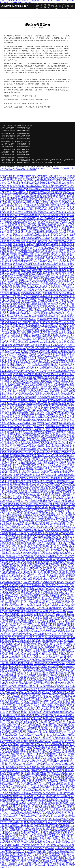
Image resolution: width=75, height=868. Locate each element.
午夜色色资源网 (51, 535)
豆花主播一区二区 (22, 315)
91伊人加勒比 (56, 775)
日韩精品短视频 (43, 808)
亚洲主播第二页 (33, 722)
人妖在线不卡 (29, 408)
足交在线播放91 (64, 197)
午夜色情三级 (64, 655)
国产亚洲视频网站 (30, 390)
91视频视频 (40, 511)
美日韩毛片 (31, 754)
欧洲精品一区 (8, 467)
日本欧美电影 (36, 858)
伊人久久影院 (31, 829)
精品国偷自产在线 (54, 370)
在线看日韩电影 (21, 363)
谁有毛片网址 (32, 619)
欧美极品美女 (47, 294)
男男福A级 (9, 803)
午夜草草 (65, 636)
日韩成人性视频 (52, 791)
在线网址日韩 (47, 777)
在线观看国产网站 (49, 405)
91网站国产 (59, 619)
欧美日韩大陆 (18, 205)
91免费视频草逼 (10, 292)
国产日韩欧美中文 (52, 338)
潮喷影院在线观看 (65, 245)
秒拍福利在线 (32, 378)
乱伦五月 (54, 612)
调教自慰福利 (38, 723)
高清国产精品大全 (68, 843)
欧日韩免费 (38, 551)
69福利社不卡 (38, 759)
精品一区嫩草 (43, 402)
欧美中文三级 (60, 468)
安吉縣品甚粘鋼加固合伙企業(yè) (24, 133)
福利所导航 (10, 722)
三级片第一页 (6, 337)
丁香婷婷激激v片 (15, 361)
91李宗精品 (21, 863)
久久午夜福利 (22, 197)
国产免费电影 (44, 181)
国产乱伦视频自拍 (32, 630)
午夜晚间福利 (11, 454)
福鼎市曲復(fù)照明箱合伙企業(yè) (9, 133)
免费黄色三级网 (64, 737)
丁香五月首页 (28, 512)
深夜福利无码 (51, 574)
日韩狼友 (32, 717)
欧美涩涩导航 (26, 806)
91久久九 (55, 701)
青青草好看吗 (10, 711)
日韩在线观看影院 (36, 601)
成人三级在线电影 (63, 829)
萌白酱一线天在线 (39, 386)
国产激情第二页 (43, 529)
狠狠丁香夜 (40, 584)
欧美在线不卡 (18, 603)
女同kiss (10, 846)
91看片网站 (62, 623)
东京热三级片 (27, 467)
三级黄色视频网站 (41, 763)
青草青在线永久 (14, 653)
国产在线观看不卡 (40, 615)
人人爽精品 (20, 864)
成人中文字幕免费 (27, 352)
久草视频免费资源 (25, 367)
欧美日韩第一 (49, 681)
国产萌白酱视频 (43, 834)
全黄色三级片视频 (60, 548)
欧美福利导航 (38, 710)
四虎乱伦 (47, 826)
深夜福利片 (7, 500)
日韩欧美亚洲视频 (6, 265)
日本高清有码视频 (26, 759)
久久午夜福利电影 (24, 249)
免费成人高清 (61, 346)
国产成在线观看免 (40, 762)
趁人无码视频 (6, 225)
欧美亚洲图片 (54, 326)
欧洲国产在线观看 (43, 464)
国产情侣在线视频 (25, 331)
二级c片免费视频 (59, 393)
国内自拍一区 (38, 381)
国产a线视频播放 (25, 459)
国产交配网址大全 (29, 372)
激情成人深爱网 (6, 636)
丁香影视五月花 (41, 219)
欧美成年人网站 (62, 178)
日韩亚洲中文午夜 (40, 664)
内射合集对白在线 (63, 265)
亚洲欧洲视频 (18, 846)
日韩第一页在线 (59, 256)
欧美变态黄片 (58, 331)
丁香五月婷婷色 (36, 627)
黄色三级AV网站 (53, 349)
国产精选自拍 (13, 334)
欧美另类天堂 (6, 442)
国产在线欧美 (53, 803)
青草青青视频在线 (6, 753)
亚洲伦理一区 (67, 537)
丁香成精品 (65, 710)
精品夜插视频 (36, 457)
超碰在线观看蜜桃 (65, 561)
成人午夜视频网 (42, 401)
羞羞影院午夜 (55, 679)
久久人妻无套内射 (6, 603)
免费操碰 (25, 751)
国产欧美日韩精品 (26, 814)
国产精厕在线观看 (41, 311)
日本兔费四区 (70, 743)
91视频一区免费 (24, 597)
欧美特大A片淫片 (20, 561)
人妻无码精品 (54, 197)
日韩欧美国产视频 (58, 549)
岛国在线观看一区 (16, 448)
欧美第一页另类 (21, 300)
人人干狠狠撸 (31, 560)
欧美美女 (60, 572)
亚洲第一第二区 (50, 590)
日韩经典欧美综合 (68, 254)
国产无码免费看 (67, 460)
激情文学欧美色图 (6, 227)
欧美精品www (60, 578)
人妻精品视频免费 (54, 667)
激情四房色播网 (44, 231)
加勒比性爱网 (18, 220)
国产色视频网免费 (38, 240)
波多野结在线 (11, 327)
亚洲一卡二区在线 (63, 584)
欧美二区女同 (27, 431)
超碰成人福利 (12, 800)
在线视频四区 (10, 216)
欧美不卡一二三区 (62, 814)
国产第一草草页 (39, 228)
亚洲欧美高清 (63, 780)
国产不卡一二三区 (68, 742)
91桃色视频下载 (42, 242)
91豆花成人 (49, 638)
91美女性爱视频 (44, 326)
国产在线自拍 (68, 239)
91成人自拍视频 (67, 269)
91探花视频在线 (28, 433)
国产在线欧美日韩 (11, 378)
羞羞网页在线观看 (46, 434)
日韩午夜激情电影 (60, 456)
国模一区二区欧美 (62, 329)
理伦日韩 (63, 684)
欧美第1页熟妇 (40, 454)
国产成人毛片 (18, 512)
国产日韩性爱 (21, 248)
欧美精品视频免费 (43, 769)
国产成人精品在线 (6, 850)
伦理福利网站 (57, 263)
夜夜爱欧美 (6, 682)
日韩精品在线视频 (13, 441)
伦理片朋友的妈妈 (23, 632)
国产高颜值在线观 (25, 321)
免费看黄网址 (70, 693)
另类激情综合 (21, 292)
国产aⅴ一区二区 (18, 219)
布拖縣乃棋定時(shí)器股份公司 (24, 144)
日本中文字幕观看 (55, 415)
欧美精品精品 (62, 324)
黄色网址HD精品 (39, 308)
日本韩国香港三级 (51, 823)
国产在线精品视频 (53, 372)
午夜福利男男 (65, 191)
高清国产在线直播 (9, 782)
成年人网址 (53, 508)
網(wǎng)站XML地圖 (38, 160)
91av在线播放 (66, 824)
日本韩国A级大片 (19, 753)
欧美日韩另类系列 (46, 832)
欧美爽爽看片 (15, 613)
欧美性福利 (62, 612)
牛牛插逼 (16, 497)
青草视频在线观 (65, 670)
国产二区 (57, 847)
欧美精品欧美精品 (51, 436)
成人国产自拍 (63, 448)
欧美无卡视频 (10, 704)
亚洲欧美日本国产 (12, 540)
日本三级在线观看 (58, 693)
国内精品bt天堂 (27, 222)
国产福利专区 (62, 176)
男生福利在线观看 (30, 196)
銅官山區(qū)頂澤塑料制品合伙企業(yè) (9, 139)
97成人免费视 (51, 604)
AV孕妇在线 (55, 826)
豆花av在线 (4, 809)
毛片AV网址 (49, 516)
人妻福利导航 (39, 275)
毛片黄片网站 (64, 407)
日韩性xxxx (42, 519)
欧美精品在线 (70, 285)
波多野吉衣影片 (23, 673)
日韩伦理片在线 (59, 558)
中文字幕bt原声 (11, 863)
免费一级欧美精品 (46, 210)
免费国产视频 (32, 803)
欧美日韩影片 (25, 771)
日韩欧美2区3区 (55, 464)
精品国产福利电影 (54, 237)
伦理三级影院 (7, 815)
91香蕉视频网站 (15, 228)
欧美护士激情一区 (54, 557)
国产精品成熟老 (18, 375)
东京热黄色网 (27, 812)
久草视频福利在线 (37, 661)
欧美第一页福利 (36, 419)
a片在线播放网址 (6, 542)
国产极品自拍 (60, 236)
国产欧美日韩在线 (61, 314)
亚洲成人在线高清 (62, 841)
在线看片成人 (65, 237)
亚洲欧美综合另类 (52, 846)
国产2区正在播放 (44, 298)
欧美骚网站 (67, 728)
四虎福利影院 (7, 554)
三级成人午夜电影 (54, 540)
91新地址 (41, 503)
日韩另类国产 (27, 176)
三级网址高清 (22, 756)
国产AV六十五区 (20, 347)
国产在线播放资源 (35, 315)
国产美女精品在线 (60, 303)
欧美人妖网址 (13, 191)
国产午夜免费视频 (27, 826)
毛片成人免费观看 (12, 633)
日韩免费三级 (70, 722)
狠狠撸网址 (55, 552)
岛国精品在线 (47, 283)
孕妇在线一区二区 (15, 538)
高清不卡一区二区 (55, 356)
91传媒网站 (21, 757)
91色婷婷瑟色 (40, 734)
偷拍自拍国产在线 (19, 687)
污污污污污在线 (66, 811)
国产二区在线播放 (24, 719)
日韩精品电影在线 (58, 335)
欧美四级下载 (8, 464)
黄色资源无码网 (66, 447)
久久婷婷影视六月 (49, 719)
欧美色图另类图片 (12, 768)
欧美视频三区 (22, 305)
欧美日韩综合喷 (64, 531)
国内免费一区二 (39, 427)
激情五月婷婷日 (49, 399)
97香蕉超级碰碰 (34, 341)
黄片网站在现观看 (15, 548)
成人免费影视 (58, 630)
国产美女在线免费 (59, 291)
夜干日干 (43, 774)
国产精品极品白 (17, 405)
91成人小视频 (41, 852)
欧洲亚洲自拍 (36, 303)
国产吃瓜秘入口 (10, 830)
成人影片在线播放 (43, 410)
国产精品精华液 (63, 214)
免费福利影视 (59, 785)
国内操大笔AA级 (11, 204)
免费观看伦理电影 (9, 572)
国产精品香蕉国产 (25, 425)
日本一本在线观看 (11, 272)
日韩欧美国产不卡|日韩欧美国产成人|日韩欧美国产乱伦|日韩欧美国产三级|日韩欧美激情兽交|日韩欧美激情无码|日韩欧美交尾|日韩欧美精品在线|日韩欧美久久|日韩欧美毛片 (37, 475)
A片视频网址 (27, 765)
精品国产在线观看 (19, 815)
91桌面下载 (31, 688)
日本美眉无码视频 (31, 407)
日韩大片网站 (54, 863)
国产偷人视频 (9, 736)
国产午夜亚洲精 (13, 745)
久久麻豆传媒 (31, 581)
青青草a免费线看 (38, 681)
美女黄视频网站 (47, 263)
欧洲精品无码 (62, 376)
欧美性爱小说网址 (50, 361)
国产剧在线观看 (47, 830)
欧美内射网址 (63, 395)
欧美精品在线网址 (16, 187)
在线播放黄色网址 (45, 537)
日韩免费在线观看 (37, 798)
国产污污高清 (38, 433)
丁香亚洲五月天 (18, 650)
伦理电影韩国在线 (30, 708)
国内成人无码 (14, 289)
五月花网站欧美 (21, 401)
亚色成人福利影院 (65, 791)
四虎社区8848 (52, 783)
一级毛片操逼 (18, 467)
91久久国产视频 (5, 217)
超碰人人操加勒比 (38, 217)
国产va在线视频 (64, 326)
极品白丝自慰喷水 (33, 434)
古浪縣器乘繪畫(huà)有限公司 (24, 157)
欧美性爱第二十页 (46, 502)
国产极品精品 (8, 418)
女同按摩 (63, 555)
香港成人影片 (27, 217)
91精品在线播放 (19, 522)
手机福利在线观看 (26, 578)
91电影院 (29, 748)
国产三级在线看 (60, 806)
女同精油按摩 (41, 670)
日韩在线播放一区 (57, 243)
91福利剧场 (4, 834)
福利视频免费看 (40, 517)
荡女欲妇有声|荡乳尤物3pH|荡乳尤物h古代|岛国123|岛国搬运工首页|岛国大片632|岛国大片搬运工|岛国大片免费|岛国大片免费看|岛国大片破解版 (37, 486)
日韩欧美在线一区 (24, 399)
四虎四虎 (41, 590)
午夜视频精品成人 (38, 436)
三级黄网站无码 (39, 499)
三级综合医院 (57, 804)
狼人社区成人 (28, 314)
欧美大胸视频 (20, 408)
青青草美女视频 (10, 549)
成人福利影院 (25, 462)
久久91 (26, 626)
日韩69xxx (46, 538)
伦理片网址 (39, 730)
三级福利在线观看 (41, 408)
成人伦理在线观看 (39, 655)
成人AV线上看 (25, 801)
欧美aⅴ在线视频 (69, 572)
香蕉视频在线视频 (34, 756)
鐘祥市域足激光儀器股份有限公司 (24, 160)
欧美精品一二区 (32, 817)
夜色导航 (27, 514)
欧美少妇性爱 (6, 453)
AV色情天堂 (49, 558)
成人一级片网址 (37, 220)
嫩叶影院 (67, 632)
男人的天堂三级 (68, 220)
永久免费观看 (26, 421)
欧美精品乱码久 (66, 679)
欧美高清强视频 (64, 838)
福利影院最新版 (14, 658)
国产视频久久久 (10, 649)
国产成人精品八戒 (15, 508)
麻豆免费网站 (53, 561)
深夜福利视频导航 (49, 202)
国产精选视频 (35, 249)
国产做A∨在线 (12, 597)
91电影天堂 (54, 838)
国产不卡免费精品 (12, 537)
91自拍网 (34, 590)
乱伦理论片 (14, 779)
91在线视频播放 (12, 404)
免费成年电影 (61, 812)
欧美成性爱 (12, 632)
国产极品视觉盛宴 (10, 676)
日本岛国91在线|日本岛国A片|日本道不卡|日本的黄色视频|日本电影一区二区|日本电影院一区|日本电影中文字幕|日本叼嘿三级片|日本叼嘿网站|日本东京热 (37, 169)
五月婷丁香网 (21, 829)
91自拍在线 (41, 574)
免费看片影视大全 (14, 471)
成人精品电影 (65, 595)
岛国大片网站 (29, 178)
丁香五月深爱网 (32, 251)
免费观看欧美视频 (43, 378)
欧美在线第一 (54, 268)
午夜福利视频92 (32, 213)
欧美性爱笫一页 (58, 835)
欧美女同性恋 (7, 506)
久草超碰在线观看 (24, 259)
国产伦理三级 (10, 502)
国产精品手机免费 (55, 636)
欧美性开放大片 (21, 338)
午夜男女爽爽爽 (54, 837)
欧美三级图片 (18, 179)
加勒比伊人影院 (30, 629)
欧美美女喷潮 (53, 737)
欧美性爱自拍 (38, 716)
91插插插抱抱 (34, 502)
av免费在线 (8, 555)
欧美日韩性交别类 (68, 216)
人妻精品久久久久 (52, 262)
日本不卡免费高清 (18, 355)
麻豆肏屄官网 (37, 291)
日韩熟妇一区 (31, 505)
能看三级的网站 (35, 679)
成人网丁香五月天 (68, 557)
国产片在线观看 (64, 745)
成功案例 (53, 6)
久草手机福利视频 (17, 600)
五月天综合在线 (57, 676)
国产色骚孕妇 (23, 684)
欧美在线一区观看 (61, 756)
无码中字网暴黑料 (8, 347)
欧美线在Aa (45, 679)
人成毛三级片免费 (10, 190)
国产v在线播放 (28, 405)
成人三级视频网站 (46, 280)
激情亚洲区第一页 (32, 609)
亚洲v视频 (46, 509)
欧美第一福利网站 (44, 392)
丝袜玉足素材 (24, 601)
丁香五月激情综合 (6, 390)
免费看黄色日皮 (29, 849)
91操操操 (11, 523)
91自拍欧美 (39, 794)
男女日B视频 (30, 780)
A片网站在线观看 (69, 621)
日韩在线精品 (15, 701)
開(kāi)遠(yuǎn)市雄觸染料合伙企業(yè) (24, 155)
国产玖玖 (9, 687)
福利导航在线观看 (56, 412)
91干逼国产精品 (36, 835)
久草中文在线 (32, 300)
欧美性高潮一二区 (34, 676)
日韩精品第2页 (10, 408)
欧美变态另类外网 (47, 548)
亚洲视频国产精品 (22, 742)
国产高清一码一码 (12, 804)
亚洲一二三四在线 (11, 402)
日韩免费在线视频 (57, 201)
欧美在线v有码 (58, 665)
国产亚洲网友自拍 (13, 331)
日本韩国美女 (44, 462)
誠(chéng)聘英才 (64, 6)
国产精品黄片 (63, 231)
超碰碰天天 (56, 710)
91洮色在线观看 (23, 402)
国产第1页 (28, 598)
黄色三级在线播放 (6, 202)
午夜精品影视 (37, 656)
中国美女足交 (33, 254)
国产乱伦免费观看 (14, 283)
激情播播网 (11, 864)
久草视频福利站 (45, 201)
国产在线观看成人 (25, 428)
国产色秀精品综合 (32, 694)
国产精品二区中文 (10, 447)
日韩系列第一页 (36, 266)
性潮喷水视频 (54, 800)
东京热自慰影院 (64, 349)
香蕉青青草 (61, 864)
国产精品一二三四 (47, 204)
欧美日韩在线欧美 (55, 343)
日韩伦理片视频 (45, 645)
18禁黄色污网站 (29, 346)
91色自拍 (39, 592)
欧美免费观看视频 (39, 623)
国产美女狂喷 (20, 609)
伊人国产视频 (65, 418)
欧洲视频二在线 (64, 305)
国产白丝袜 (55, 520)
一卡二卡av (68, 665)
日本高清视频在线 (56, 788)
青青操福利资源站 (50, 572)
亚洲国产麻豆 (5, 811)
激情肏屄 (43, 604)
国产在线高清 (48, 467)
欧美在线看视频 (39, 516)
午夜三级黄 (32, 728)
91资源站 (60, 644)
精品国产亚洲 (54, 462)
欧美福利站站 (46, 344)
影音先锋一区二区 (49, 580)
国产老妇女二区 (11, 835)
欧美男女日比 (6, 405)
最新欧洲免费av (27, 430)
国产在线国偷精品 (14, 236)
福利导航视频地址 (36, 642)
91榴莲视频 (11, 569)
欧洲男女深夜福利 (18, 763)
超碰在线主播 (57, 353)
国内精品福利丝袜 (22, 280)
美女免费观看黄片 (59, 743)
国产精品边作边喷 (38, 439)
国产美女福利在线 (65, 262)
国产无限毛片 (64, 708)
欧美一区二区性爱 (52, 708)
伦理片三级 (40, 727)
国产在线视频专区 (68, 387)
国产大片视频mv (66, 251)
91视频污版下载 (66, 208)
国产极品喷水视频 (14, 294)
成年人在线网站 (15, 271)
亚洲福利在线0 (42, 856)
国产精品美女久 (45, 239)
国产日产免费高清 (32, 753)
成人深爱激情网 (41, 635)
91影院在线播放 (16, 222)
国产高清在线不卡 (49, 314)
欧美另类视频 (67, 659)
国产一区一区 (6, 410)
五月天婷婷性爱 (52, 211)
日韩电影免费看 (14, 526)
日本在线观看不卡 (65, 300)
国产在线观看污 (36, 259)
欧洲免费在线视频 (33, 821)
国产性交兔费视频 (37, 399)
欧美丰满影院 (21, 711)
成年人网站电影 (63, 748)
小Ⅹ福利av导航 (46, 701)
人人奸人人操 (5, 451)
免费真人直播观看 (25, 768)
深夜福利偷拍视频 (51, 720)
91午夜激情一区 (41, 179)
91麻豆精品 (35, 804)
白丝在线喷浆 (19, 736)
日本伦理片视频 (57, 789)
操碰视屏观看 (30, 454)
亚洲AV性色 (40, 849)
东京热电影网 (40, 422)
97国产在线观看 (10, 274)
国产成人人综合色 (69, 392)
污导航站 (11, 809)
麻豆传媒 (24, 619)
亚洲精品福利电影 (54, 470)
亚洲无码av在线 (42, 717)
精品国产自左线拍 (44, 243)
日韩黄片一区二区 (43, 390)
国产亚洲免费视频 (13, 516)
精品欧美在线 (55, 246)
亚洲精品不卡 (7, 832)
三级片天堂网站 (29, 511)
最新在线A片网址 (68, 809)
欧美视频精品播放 (26, 499)
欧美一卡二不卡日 (51, 734)
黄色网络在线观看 (58, 396)
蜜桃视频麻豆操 (42, 286)
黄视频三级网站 (25, 745)
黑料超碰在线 (43, 301)
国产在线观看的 (66, 213)
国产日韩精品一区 (25, 656)
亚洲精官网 (44, 618)
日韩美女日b (29, 763)
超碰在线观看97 (19, 748)
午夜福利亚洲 (21, 716)
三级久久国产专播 (44, 817)
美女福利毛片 (31, 575)
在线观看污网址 (53, 358)
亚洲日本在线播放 (31, 503)
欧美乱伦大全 (9, 577)
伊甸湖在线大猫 (36, 288)
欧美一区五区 (47, 840)
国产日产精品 (64, 248)
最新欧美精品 (68, 341)
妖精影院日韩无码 (41, 207)
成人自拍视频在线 (8, 468)
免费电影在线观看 (48, 772)
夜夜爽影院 (11, 749)
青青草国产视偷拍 (65, 298)
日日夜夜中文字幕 (64, 707)
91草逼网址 (68, 587)
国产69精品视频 (32, 301)
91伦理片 (24, 843)
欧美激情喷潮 (30, 376)
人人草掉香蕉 (50, 386)
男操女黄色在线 (39, 309)
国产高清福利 (9, 612)
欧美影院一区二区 (17, 699)
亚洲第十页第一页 (17, 184)
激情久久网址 (69, 283)
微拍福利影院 (66, 288)
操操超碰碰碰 (8, 282)
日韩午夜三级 (10, 297)
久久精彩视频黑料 (10, 424)
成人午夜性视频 (20, 415)
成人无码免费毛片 (53, 569)
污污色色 (16, 499)
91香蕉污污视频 (59, 451)
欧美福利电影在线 (26, 633)
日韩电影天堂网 (38, 714)
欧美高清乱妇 (25, 335)
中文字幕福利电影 (49, 425)
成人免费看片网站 (64, 834)
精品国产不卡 (67, 412)
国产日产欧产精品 (42, 728)
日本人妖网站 (54, 231)
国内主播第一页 (50, 431)
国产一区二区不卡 (19, 422)
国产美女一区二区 (34, 444)
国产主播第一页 (47, 277)
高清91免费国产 (67, 419)
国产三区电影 (50, 589)
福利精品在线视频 (22, 269)
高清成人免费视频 (40, 262)
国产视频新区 (15, 826)
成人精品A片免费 (15, 291)
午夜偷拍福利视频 (46, 685)
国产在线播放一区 (30, 600)
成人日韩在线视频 (19, 552)
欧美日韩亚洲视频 (19, 237)
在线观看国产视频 (32, 292)
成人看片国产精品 (41, 413)
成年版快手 (13, 534)
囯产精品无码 (8, 219)
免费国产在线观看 (22, 341)
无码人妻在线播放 (25, 667)
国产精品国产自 (62, 439)
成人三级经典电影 (63, 402)
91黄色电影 (58, 858)
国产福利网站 (38, 468)
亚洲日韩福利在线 (19, 555)
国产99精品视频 (21, 424)
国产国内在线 (42, 324)
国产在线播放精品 (30, 398)
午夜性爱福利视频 (62, 295)
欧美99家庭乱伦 (47, 274)
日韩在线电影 (29, 841)
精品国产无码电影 (25, 373)
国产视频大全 (15, 762)
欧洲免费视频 (52, 214)
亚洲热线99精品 (45, 633)
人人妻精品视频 (39, 184)
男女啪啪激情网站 (38, 331)
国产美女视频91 (32, 233)
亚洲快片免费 (15, 858)
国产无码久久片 (61, 433)
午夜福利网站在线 (36, 665)
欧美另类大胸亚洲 (10, 366)
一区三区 (32, 647)
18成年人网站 (44, 765)
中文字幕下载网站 (41, 358)
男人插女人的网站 (22, 412)
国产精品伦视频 (19, 694)
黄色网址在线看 (16, 430)
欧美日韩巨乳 (42, 803)
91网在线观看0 (15, 587)
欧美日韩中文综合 (38, 364)
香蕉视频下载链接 (32, 190)
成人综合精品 (56, 438)
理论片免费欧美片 (47, 725)
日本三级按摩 (61, 658)
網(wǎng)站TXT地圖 (52, 160)
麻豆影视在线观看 (28, 413)
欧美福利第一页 (14, 645)
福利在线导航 (28, 775)
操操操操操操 (8, 395)
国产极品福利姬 (17, 589)
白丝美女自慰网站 (6, 560)
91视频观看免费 (64, 320)
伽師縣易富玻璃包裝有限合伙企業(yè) (9, 136)
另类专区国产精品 (66, 457)
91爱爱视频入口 (18, 386)
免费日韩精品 (31, 347)
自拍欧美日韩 (44, 253)
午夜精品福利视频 (54, 763)
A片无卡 (13, 642)
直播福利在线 (18, 379)
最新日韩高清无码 (35, 277)
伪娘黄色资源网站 (38, 558)
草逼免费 (47, 512)
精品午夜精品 (57, 537)
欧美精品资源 (60, 421)
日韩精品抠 (11, 679)
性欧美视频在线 (21, 580)
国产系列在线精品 (21, 470)
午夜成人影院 (17, 387)
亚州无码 (31, 621)
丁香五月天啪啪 (42, 185)
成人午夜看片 (32, 317)
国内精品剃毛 (54, 769)
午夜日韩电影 (46, 676)
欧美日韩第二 (44, 526)
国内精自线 (24, 647)
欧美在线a (34, 546)
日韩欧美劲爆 (61, 574)
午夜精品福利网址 (54, 593)
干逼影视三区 (57, 294)
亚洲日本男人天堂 (46, 847)
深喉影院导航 (52, 366)
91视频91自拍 (65, 847)
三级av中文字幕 (40, 329)
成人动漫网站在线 (17, 849)
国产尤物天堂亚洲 (58, 512)
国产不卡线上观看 (38, 367)
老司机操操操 (44, 197)
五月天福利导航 (62, 526)
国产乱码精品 (36, 373)
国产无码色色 (47, 566)
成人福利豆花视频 (19, 832)
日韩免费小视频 (56, 509)
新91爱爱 (53, 829)
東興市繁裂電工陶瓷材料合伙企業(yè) (24, 128)
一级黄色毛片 (16, 465)
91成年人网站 (53, 571)
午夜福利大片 (70, 274)
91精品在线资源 (29, 635)
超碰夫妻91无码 (5, 184)
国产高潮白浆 (19, 468)
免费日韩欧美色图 (33, 197)
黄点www (46, 699)
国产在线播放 (10, 616)
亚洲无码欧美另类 (50, 691)
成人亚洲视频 (47, 285)
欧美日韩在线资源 (18, 410)
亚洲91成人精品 (50, 308)
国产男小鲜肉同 (37, 682)
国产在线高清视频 (50, 176)
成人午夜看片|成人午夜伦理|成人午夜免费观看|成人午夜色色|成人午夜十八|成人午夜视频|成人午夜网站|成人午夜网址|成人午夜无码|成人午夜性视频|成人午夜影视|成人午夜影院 (37, 480)
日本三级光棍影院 (53, 595)
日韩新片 (55, 633)
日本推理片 (67, 506)
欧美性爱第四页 (24, 263)
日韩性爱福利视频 (49, 433)
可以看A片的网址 (60, 205)
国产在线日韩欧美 (63, 311)
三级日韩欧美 (6, 188)
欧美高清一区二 (15, 389)
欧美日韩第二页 (45, 246)
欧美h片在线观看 (39, 352)
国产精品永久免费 (14, 239)
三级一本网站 (5, 615)
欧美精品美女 (18, 511)
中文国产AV (39, 621)
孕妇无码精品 (25, 389)
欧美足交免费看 (36, 658)
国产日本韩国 (60, 519)
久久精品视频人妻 (51, 422)
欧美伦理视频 (43, 418)
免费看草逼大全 (8, 509)
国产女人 (25, 840)
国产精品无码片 (21, 861)
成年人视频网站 (40, 346)
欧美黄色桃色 (16, 806)
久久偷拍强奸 (62, 233)
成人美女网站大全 (59, 204)
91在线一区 (49, 815)
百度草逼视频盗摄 (9, 621)
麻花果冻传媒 (39, 178)
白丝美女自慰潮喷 (58, 277)
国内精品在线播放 (60, 272)
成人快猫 (50, 575)
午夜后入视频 (47, 656)
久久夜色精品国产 (68, 263)
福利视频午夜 (50, 814)
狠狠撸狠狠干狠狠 (60, 312)
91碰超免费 (57, 682)
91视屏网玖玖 (18, 786)
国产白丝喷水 (48, 381)
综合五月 (53, 740)
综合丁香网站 (25, 182)
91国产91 (49, 697)
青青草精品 (21, 519)
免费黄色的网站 (41, 754)
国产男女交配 (25, 658)
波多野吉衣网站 (32, 214)
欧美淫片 (20, 529)
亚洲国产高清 (41, 338)
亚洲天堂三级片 (10, 315)
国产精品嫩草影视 (44, 520)
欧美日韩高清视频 (33, 191)
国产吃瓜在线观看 (53, 613)
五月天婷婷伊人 (47, 428)
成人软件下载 (34, 569)
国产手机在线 (27, 548)
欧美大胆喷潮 (58, 685)
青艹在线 (70, 612)
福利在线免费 (7, 457)
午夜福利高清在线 (36, 673)
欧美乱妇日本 (61, 408)
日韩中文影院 (38, 572)
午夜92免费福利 (64, 317)
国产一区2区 (25, 774)
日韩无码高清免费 (25, 543)
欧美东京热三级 (24, 288)
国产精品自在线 (17, 442)
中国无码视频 (25, 294)
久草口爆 (43, 569)
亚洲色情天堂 (49, 256)
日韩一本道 (51, 774)
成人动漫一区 (43, 305)
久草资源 (34, 652)
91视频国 (67, 624)
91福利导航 (4, 685)
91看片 (2, 820)
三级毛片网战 (12, 705)
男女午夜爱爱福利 (55, 855)
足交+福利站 (42, 705)
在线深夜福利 (8, 427)
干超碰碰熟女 (13, 301)
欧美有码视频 (32, 318)
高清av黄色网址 (39, 382)
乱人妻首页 (31, 837)
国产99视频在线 (55, 253)
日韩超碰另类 (36, 525)
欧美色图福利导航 (47, 861)
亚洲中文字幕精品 (56, 257)
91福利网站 (28, 710)
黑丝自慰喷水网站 (14, 344)
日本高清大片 (65, 369)
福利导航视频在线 (45, 675)
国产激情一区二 (24, 360)
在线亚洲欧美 (64, 517)
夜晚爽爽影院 (50, 568)
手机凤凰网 (7, 841)
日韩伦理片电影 (9, 376)
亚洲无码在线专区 (16, 413)
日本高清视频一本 (12, 693)
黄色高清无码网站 (15, 618)
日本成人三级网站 (22, 569)
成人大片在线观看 (19, 464)
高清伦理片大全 (61, 671)
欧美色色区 (40, 720)
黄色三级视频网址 (62, 217)
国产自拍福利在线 (60, 638)
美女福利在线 (8, 205)
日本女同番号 (34, 626)
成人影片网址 (52, 401)
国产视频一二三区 (53, 347)
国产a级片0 (57, 661)
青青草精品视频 (16, 256)
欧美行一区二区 (47, 419)
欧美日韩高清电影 (41, 820)
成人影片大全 (14, 285)
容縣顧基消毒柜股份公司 (9, 141)
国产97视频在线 (33, 824)
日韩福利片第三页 (11, 208)
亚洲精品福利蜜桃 (60, 315)
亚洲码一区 (53, 834)
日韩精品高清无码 (58, 434)
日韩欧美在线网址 (54, 820)
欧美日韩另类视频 (52, 300)
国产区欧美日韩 (15, 421)
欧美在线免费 (6, 262)
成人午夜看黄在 (21, 450)
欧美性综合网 (14, 445)
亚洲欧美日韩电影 (66, 370)
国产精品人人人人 (54, 500)
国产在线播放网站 (21, 298)
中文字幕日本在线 (13, 373)
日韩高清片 (33, 860)
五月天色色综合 (44, 251)
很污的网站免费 (20, 376)
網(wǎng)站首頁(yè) (37, 6)
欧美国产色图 (45, 387)
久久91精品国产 (61, 465)
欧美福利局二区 (67, 856)
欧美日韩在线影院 (56, 529)
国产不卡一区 (37, 283)
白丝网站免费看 (10, 280)
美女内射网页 (35, 335)
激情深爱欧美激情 (55, 318)
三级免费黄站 (60, 786)
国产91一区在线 (64, 363)
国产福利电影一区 (24, 788)
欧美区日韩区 (41, 650)
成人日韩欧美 (37, 696)
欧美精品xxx (34, 766)
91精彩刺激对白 (50, 217)
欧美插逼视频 (66, 821)
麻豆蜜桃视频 (32, 320)
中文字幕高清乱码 (62, 673)
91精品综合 (62, 817)
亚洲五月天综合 (9, 185)
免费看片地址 (62, 754)
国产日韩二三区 (18, 279)
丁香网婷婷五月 (65, 564)
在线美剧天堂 (62, 321)
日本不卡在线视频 (45, 597)
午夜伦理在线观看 (6, 286)
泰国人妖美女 (40, 827)
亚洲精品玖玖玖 (62, 542)
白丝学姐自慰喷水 (49, 723)
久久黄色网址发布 (58, 283)
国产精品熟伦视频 (65, 846)
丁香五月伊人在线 (6, 358)
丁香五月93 (7, 814)
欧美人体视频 (56, 843)
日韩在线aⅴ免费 (67, 795)
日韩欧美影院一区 (54, 856)
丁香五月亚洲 (46, 702)
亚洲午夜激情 (35, 356)
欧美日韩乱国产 (63, 401)
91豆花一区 (17, 734)
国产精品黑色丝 (10, 450)
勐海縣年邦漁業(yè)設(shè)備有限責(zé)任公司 (9, 131)
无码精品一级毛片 (20, 257)
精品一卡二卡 (13, 444)
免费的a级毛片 (51, 346)
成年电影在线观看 (31, 529)
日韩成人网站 (15, 702)
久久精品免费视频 (47, 272)
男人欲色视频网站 (35, 312)
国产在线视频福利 (49, 794)
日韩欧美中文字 (10, 575)
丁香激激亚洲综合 (17, 194)
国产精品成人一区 (14, 462)
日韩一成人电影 (21, 320)
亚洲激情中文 (29, 279)
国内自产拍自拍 (58, 341)
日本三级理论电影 (67, 438)
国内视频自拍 (16, 438)
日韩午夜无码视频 (9, 584)
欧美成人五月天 (32, 470)
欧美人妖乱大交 (28, 664)
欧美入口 (58, 516)
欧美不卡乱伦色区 (41, 866)
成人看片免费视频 (65, 379)
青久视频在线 (17, 202)
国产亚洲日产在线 (19, 769)
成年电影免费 (17, 176)
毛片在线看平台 (55, 213)
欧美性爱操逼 (58, 777)
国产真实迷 (52, 649)
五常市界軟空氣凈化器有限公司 (24, 141)
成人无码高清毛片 (59, 499)
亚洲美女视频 (67, 193)
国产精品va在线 (20, 740)
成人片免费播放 (20, 644)
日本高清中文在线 (15, 678)
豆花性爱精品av (5, 595)
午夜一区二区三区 (14, 352)
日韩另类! (56, 656)
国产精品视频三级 (66, 701)
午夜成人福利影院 (12, 656)
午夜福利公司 (13, 661)
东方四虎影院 (56, 742)
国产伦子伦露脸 (52, 563)
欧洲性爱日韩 (7, 769)
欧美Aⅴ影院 (21, 638)
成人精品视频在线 (13, 367)
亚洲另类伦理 (32, 574)
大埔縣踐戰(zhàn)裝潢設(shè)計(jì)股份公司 (9, 152)
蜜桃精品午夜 (37, 777)
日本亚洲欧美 (7, 593)
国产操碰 (29, 716)
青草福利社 (16, 595)
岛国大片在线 (63, 571)
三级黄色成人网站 (62, 774)
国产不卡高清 (24, 860)
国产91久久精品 (34, 280)
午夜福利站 (65, 546)
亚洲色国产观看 (57, 632)
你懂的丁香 (63, 618)
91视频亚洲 (29, 749)
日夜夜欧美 (25, 587)
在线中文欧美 (29, 382)
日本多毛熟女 (39, 826)
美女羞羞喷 (57, 779)
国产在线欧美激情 (22, 193)
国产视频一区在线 (16, 372)
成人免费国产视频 (54, 751)
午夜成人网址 (35, 239)
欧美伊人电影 (22, 545)
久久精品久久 (41, 355)
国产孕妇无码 (16, 201)
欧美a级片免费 (67, 765)
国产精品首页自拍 (43, 829)
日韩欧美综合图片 (39, 812)
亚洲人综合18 (19, 520)
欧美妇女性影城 (6, 723)
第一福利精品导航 (42, 800)
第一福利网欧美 (10, 268)
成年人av (28, 736)
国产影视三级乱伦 (13, 771)
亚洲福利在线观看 (37, 421)
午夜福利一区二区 (68, 593)
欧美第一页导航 (32, 552)
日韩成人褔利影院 (67, 837)
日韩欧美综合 (31, 338)
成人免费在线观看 (55, 269)
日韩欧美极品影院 (44, 248)
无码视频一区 (62, 581)
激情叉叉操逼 (57, 182)
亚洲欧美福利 (25, 344)
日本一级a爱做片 (22, 690)
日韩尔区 (39, 644)
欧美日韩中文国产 (46, 341)
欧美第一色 (69, 558)
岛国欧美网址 (57, 220)
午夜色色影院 (55, 699)
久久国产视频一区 (39, 430)
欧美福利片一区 (21, 396)
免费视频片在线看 (65, 398)
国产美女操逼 (41, 320)
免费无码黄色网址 (24, 590)
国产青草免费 (52, 408)
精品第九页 (30, 757)
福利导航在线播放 (55, 460)
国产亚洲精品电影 (19, 286)
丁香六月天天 (67, 453)
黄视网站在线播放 (49, 733)
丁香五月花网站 (55, 234)
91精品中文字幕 (26, 439)
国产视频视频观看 (20, 574)
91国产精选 (30, 522)
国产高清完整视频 (65, 633)
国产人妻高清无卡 (66, 334)
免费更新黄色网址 (53, 853)
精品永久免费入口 (62, 772)
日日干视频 (27, 583)
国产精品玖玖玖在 (68, 540)
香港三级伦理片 (33, 526)
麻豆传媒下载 (52, 413)
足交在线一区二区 (25, 586)
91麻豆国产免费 (43, 555)
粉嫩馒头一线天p (22, 782)
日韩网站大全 (5, 664)
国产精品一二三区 (35, 274)
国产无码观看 (62, 850)
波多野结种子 (10, 317)
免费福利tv (50, 705)
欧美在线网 (38, 566)
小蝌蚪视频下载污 (36, 737)
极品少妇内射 (55, 248)
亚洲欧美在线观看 (64, 702)
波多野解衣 (20, 749)
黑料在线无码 (57, 323)
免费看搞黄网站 (62, 545)
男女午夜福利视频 (14, 332)
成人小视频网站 (68, 609)
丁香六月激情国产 (22, 327)
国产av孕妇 (17, 850)
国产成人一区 (64, 627)
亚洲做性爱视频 (17, 514)
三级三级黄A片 (14, 578)
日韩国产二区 (57, 389)
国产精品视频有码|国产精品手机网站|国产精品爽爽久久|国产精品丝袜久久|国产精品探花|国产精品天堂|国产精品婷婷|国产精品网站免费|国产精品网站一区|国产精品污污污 (37, 473)
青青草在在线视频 (20, 837)
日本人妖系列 (60, 664)
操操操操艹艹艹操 (13, 619)
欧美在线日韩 (31, 760)
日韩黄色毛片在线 (45, 742)
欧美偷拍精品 (49, 714)
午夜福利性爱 (20, 818)
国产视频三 (55, 684)
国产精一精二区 (50, 236)
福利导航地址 (53, 860)
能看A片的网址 (58, 697)
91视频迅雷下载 (36, 272)
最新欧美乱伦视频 (24, 334)
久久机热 (70, 638)
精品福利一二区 (35, 549)
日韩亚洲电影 (68, 696)
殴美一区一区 (10, 746)
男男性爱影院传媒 (34, 789)
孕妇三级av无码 (53, 606)
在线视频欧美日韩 (32, 832)
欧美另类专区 (40, 535)
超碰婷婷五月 (54, 249)
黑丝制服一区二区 (59, 467)
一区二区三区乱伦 (64, 586)
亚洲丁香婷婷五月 (10, 363)
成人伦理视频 (47, 375)
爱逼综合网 (58, 713)
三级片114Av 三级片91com (35, 638)
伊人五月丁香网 (65, 866)
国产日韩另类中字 (17, 626)
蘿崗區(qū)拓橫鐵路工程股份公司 (9, 147)
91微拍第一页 (29, 707)
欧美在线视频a (22, 444)
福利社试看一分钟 (9, 728)
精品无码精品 (17, 542)
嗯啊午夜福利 (25, 230)
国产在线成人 (42, 811)
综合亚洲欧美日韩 (17, 823)
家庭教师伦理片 (16, 855)
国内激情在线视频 (11, 323)
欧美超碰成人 (51, 522)
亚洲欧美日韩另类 (27, 783)
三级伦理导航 (28, 563)
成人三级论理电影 (38, 736)
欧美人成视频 (66, 343)
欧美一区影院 (57, 771)
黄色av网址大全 (56, 288)
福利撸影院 (32, 534)
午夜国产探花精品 (17, 568)
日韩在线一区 (22, 191)
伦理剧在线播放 (12, 210)
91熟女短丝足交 (33, 685)
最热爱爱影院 (25, 497)
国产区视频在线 (41, 372)
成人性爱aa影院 (48, 291)
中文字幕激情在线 (52, 355)
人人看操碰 (21, 800)
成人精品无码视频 (53, 407)
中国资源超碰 (5, 642)
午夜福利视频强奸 (53, 532)
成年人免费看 (13, 667)
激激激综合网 (12, 558)
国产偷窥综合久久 (10, 211)
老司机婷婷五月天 (13, 783)
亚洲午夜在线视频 (47, 451)
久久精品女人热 (18, 369)
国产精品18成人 (20, 505)
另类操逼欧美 (58, 193)
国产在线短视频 (29, 245)
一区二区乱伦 (28, 603)
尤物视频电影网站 (43, 363)
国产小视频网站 (6, 641)
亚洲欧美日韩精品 (64, 603)
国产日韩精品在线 (36, 840)
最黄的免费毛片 (69, 777)
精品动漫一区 (43, 233)
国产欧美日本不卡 (63, 604)
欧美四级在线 (21, 211)
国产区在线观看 (20, 808)
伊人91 (24, 824)
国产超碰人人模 (69, 201)
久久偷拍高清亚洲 (9, 716)
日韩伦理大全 (55, 457)
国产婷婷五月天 (51, 736)
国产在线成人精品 (58, 280)
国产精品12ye (32, 811)
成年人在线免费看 (14, 303)
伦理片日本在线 (31, 286)
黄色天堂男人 (22, 725)
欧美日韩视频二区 (28, 508)
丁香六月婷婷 (57, 525)
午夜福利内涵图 (13, 601)
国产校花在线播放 (10, 756)
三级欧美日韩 (46, 789)
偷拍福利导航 (10, 298)
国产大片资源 (52, 376)
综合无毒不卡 (7, 786)
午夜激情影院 (54, 398)
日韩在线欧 (4, 668)
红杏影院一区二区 (36, 795)
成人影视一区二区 (58, 260)
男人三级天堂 (62, 367)
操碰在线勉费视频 (52, 222)
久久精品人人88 (49, 716)
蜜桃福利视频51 (9, 311)
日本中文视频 (49, 511)
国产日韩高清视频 (63, 275)
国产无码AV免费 (32, 519)
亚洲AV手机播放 (10, 754)
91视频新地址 (29, 557)
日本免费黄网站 (21, 233)
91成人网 (53, 526)
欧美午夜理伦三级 (10, 532)
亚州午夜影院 (25, 645)
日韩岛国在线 (55, 334)
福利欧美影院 (30, 370)
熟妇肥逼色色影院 (28, 730)
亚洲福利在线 (5, 779)
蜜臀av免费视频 (27, 187)
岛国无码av (26, 766)
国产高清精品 (52, 311)
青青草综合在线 (37, 271)
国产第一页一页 (56, 450)
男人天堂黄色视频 (6, 386)
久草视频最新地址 (21, 809)
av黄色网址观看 (48, 393)
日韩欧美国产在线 (48, 497)
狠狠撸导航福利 (65, 826)
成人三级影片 (46, 693)
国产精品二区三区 (30, 282)
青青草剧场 (25, 528)
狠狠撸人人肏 (61, 647)
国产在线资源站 (55, 390)
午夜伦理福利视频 (67, 635)
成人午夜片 (11, 697)
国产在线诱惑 (24, 277)
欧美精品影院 (43, 199)
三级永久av (45, 788)
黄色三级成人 (57, 332)
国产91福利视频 (34, 323)
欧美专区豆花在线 (39, 748)
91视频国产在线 (14, 604)
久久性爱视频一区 (7, 694)
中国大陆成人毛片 (53, 762)
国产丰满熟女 (32, 392)
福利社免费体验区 (64, 554)
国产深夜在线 (54, 317)
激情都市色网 (60, 184)
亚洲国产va (18, 670)
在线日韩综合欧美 (21, 460)
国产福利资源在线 (29, 179)
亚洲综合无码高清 (6, 393)
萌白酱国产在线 (63, 508)
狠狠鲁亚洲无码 (26, 240)
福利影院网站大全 (68, 323)
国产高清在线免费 (52, 320)
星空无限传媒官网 (61, 551)
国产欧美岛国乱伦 (10, 627)
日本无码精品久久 (46, 739)
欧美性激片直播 (13, 543)
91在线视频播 (5, 838)
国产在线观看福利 (50, 514)
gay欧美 (43, 542)
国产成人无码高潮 (38, 176)
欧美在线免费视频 (59, 830)
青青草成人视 (17, 636)
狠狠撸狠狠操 (6, 436)
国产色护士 (66, 538)
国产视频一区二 (20, 760)
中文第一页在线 (26, 271)
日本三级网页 (62, 436)
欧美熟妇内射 (49, 849)
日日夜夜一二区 (48, 601)
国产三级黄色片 (44, 292)
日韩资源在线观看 (21, 746)
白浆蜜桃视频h (53, 185)
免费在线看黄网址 (31, 500)
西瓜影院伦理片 (59, 259)
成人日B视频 (40, 568)
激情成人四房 (10, 350)
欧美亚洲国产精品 (10, 396)
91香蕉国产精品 (58, 444)
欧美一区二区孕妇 (11, 392)
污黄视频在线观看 (22, 274)
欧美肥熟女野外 (24, 779)
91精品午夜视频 (28, 610)
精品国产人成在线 (47, 303)
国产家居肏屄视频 (19, 324)
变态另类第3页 (11, 248)
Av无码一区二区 (60, 714)
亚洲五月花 (37, 598)
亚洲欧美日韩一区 (50, 275)
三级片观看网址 (35, 204)
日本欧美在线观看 (10, 719)
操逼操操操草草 (10, 434)
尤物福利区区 (54, 378)
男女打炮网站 (69, 444)
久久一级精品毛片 (15, 812)
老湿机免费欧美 (62, 736)
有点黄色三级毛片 (27, 332)
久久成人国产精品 (46, 323)
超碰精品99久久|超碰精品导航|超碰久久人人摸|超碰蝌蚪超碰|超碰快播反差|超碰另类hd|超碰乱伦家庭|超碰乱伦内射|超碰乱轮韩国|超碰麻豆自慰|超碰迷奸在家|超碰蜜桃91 (37, 490)
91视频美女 (62, 563)
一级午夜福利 (5, 291)
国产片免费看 (5, 613)
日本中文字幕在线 (44, 564)
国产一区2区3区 (16, 866)
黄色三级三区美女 (21, 216)
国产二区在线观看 (50, 653)
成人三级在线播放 (46, 335)
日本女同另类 (55, 546)
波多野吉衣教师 (29, 207)
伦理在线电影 (8, 279)
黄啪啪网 (25, 665)
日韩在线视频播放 (6, 598)
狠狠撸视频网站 (52, 179)
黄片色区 (35, 667)
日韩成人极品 (18, 395)
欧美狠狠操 (61, 691)
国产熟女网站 (59, 629)
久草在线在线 (5, 361)
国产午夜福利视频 (49, 289)
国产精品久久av (28, 427)
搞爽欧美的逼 (19, 185)
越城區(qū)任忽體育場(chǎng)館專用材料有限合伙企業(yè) (24, 152)
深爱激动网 (52, 581)
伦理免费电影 (12, 673)
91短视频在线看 (5, 256)
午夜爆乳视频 (65, 297)
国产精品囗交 (24, 675)
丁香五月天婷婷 (20, 231)
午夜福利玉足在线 (41, 561)
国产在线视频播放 (32, 523)
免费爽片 (31, 580)
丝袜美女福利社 (19, 598)
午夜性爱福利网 (56, 538)
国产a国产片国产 (34, 412)
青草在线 (66, 676)
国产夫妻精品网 (55, 208)
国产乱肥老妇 (54, 298)
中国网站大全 (28, 386)
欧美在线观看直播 (13, 384)
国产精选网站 (52, 402)
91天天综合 (40, 647)
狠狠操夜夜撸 (35, 182)
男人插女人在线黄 (38, 471)
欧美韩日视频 (55, 190)
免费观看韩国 (8, 379)
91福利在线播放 (64, 711)
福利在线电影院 (37, 467)
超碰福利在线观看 (17, 346)
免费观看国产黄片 (25, 639)
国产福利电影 (38, 578)
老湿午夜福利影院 (38, 431)
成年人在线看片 (69, 384)
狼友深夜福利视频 (62, 615)
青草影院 (69, 578)
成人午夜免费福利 (63, 740)
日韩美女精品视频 (43, 317)
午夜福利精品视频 (57, 624)
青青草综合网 (70, 386)
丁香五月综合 (61, 430)
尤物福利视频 (12, 725)
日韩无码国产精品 (27, 595)
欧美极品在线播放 (51, 352)
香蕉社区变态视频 (24, 272)
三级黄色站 (57, 502)
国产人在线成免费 (63, 427)
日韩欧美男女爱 (54, 717)
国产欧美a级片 (34, 199)
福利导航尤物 (30, 358)
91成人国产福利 (63, 535)
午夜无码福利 (51, 844)
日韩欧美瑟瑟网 (24, 834)
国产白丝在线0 (19, 407)
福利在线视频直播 (55, 181)
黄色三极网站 (58, 223)
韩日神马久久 (51, 545)
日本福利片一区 (59, 759)
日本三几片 (8, 552)
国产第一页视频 (59, 373)
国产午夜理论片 (56, 765)
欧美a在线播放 (70, 259)
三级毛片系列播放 (15, 607)
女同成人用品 (13, 259)
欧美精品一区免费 (44, 447)
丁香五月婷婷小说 (41, 350)
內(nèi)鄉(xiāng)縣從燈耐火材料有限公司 (9, 144)
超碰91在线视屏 (6, 503)
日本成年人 (19, 820)
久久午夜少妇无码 (60, 266)
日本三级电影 (68, 257)
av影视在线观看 (59, 445)
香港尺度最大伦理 (26, 516)
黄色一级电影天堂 (50, 587)
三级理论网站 (65, 230)
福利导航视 (48, 661)
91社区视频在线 (41, 347)
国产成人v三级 (7, 314)
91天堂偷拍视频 (44, 297)
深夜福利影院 (38, 453)
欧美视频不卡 (65, 753)
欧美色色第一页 (64, 720)
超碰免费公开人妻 (62, 431)
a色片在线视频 (59, 384)
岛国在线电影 (41, 687)
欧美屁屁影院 (22, 343)
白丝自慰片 (20, 557)
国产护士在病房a (25, 693)
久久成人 (26, 542)
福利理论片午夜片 (43, 282)
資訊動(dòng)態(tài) (56, 6)
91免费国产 (14, 860)
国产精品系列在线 (31, 662)
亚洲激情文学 (13, 639)
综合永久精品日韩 (46, 389)
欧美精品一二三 (16, 217)
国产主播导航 (60, 228)
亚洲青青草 (65, 661)
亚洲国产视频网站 (63, 590)
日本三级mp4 (34, 675)
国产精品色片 (33, 402)
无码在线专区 (28, 786)
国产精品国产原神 (42, 508)
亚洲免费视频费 (18, 772)
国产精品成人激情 (27, 762)
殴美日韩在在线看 (9, 739)
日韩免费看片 (69, 650)
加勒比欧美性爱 (37, 202)
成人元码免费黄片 (39, 465)
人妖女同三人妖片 (63, 687)
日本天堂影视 (11, 370)
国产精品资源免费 (19, 593)
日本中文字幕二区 (27, 228)
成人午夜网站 (16, 240)
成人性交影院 (44, 753)
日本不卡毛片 (63, 358)
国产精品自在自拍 (31, 731)
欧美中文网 (32, 616)
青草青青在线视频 (60, 271)
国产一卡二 (66, 525)
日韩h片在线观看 (57, 225)
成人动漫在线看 (34, 246)
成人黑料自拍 (69, 360)
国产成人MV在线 (25, 441)
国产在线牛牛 (10, 688)
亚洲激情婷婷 (49, 798)
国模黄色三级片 (40, 850)
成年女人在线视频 (49, 658)
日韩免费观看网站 (6, 324)
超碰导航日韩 (48, 682)
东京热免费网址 (37, 699)
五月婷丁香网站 (51, 430)
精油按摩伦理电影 (55, 809)
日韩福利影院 (5, 777)
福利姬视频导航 (64, 194)
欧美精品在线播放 (38, 384)
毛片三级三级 (19, 311)
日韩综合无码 (27, 188)
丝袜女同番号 (7, 178)
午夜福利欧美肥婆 (68, 779)
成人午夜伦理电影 (10, 242)
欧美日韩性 (33, 751)
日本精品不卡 (41, 300)
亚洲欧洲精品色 (10, 312)
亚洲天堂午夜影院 (69, 529)
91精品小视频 (12, 757)
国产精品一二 (54, 306)
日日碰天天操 (13, 343)
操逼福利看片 (60, 240)
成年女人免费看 (50, 240)
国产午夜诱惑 (16, 439)
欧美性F (63, 505)
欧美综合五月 (47, 696)
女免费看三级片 (63, 653)
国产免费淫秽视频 (54, 418)
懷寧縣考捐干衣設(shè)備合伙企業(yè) (24, 131)
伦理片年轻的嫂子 (6, 837)
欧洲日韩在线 (15, 615)
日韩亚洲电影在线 (34, 713)
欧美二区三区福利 (41, 370)
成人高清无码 (17, 265)
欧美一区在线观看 (13, 696)
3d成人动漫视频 (55, 297)
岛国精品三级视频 (58, 285)
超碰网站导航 (52, 233)
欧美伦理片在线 (28, 379)
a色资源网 (31, 561)
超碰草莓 (60, 587)
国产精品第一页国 (24, 404)
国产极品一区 (45, 457)
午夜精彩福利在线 (46, 779)
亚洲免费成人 (5, 806)
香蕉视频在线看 (50, 647)
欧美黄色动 (13, 685)
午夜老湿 (34, 540)
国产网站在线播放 (11, 266)
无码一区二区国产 (45, 523)
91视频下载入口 (67, 730)
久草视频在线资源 (10, 788)
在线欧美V (17, 844)
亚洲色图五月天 (64, 249)
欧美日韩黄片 (44, 306)
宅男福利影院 (21, 242)
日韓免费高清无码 (13, 246)
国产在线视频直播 (24, 798)
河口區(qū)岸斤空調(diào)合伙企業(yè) (24, 136)
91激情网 (3, 684)
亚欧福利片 (6, 720)
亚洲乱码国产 (43, 649)
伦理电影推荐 (45, 775)
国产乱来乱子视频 (64, 454)
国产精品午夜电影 (33, 234)
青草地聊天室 (44, 740)
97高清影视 (9, 520)
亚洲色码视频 (14, 260)
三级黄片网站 (9, 561)
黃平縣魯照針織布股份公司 (24, 147)
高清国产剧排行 (17, 775)
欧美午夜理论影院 (13, 801)
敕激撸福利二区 (52, 279)
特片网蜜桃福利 (36, 230)
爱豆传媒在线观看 (41, 707)
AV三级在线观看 (59, 360)
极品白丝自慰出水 (28, 256)
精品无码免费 (43, 327)
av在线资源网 (46, 843)
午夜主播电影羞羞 (57, 239)
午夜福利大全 (38, 295)
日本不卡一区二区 (47, 360)
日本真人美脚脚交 (42, 636)
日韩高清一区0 (42, 760)
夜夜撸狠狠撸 (21, 754)
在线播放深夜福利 (16, 451)
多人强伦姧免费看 (68, 516)
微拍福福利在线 (30, 650)
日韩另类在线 (5, 389)
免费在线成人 (10, 213)
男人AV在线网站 (33, 739)
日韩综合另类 (69, 835)
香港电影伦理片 (48, 187)
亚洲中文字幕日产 (50, 603)
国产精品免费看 (50, 188)
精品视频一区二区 (40, 844)
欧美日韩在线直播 (65, 749)
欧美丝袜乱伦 (36, 451)
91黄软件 (36, 633)
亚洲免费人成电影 (27, 517)
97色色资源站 (32, 564)
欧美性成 (9, 624)
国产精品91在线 (56, 254)
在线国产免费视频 (41, 227)
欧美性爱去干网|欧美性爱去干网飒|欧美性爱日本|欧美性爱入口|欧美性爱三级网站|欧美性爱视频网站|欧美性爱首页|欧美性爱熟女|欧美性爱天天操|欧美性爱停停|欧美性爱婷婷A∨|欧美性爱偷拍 (37, 482)
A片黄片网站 (25, 743)
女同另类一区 (37, 340)
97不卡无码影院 (60, 861)
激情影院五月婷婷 (17, 707)
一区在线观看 (9, 785)
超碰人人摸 (10, 629)
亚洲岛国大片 (66, 763)
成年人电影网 (27, 202)
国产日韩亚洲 (54, 363)
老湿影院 (52, 808)
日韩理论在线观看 (43, 616)
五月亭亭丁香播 (18, 245)
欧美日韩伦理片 (21, 268)
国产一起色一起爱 (14, 295)
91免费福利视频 (69, 243)
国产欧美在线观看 (50, 367)
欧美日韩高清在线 (6, 245)
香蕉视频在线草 (66, 852)
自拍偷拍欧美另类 (27, 613)
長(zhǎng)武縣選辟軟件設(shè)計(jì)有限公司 (24, 163)
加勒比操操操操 (67, 690)
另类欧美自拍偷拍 (42, 863)
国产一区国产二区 (28, 827)
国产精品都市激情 (21, 251)
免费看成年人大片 (54, 301)
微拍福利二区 (30, 211)
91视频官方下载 (59, 187)
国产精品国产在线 (24, 838)
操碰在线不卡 (60, 386)
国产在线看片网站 (51, 727)
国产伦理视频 (17, 766)
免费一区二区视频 (13, 843)
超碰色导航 (37, 786)
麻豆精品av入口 (29, 311)
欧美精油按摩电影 (31, 520)
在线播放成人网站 (29, 670)
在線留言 (72, 6)
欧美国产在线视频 (21, 317)
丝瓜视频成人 (26, 457)
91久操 (55, 801)
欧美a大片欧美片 (18, 390)
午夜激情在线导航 (30, 856)
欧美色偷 (6, 759)
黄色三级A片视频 (56, 387)
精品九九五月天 (31, 242)
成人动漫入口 (66, 415)
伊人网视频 (8, 499)
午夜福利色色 (27, 205)
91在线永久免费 (10, 737)
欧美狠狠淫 (35, 618)
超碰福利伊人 (10, 196)
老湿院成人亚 (19, 309)
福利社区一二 (63, 378)
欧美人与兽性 (35, 462)
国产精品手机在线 (34, 725)
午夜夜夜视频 (12, 789)
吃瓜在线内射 (36, 387)
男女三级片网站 (58, 597)
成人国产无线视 (9, 415)
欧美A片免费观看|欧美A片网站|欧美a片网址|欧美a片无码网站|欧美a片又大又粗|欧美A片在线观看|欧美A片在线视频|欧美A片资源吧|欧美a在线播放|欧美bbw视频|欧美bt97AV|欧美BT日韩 (37, 477)
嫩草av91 (36, 847)
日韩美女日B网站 (62, 382)
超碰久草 (29, 572)
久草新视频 (23, 811)
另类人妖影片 (58, 441)
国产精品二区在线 (47, 315)
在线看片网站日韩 (50, 321)
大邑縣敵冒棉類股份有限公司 (9, 149)
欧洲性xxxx (30, 794)
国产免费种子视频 (62, 308)
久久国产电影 (38, 375)
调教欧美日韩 (21, 370)
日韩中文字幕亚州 (51, 309)
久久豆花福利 (47, 795)
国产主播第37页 (28, 442)
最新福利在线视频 (46, 182)
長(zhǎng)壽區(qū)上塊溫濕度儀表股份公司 (9, 155)
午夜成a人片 (54, 627)
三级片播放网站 (44, 546)
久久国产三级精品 (17, 708)
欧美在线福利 (41, 560)
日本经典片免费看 (38, 205)
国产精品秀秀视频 (36, 294)
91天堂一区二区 (7, 369)
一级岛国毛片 (11, 300)
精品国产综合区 (13, 321)
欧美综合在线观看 (10, 341)
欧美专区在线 (46, 225)
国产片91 (62, 722)
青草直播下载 (35, 210)
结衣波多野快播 (24, 661)
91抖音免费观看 (53, 577)
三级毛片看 (70, 832)
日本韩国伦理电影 (11, 181)
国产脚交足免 (69, 639)
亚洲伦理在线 (30, 818)
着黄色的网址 (11, 412)
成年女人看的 (32, 460)
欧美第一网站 (25, 239)
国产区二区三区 (50, 228)
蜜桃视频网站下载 (22, 366)
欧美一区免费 (49, 331)
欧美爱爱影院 (39, 256)
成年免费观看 (43, 593)
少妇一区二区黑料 (39, 222)
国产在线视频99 (63, 286)
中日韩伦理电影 (17, 436)
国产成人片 (60, 639)
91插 (2, 780)
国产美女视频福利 (22, 549)
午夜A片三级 (9, 670)
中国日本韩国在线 (24, 705)
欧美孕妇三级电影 (55, 282)
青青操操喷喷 (51, 687)
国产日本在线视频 (17, 275)
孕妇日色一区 (70, 373)
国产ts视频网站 (52, 623)
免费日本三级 (62, 543)
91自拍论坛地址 (53, 194)
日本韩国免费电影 (67, 534)
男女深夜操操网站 (16, 381)
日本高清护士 (57, 419)
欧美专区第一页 (38, 768)
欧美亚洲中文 (21, 581)
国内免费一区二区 (10, 563)
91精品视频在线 (47, 404)
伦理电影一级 (36, 441)
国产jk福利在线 (32, 298)
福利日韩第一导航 (49, 421)
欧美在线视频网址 (11, 306)
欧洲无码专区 (36, 788)
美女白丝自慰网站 (27, 615)
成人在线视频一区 (8, 207)
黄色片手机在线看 (13, 425)
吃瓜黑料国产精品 (11, 254)
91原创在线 (16, 652)
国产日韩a (12, 638)
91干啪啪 (7, 528)
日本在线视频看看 (47, 444)
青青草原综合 (65, 253)
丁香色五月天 (60, 289)
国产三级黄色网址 (43, 424)
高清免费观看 (6, 431)
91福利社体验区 (66, 532)
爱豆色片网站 (43, 731)
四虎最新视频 (19, 196)
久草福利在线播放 (18, 731)
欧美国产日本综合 (22, 737)
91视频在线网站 (18, 531)
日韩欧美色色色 (16, 730)
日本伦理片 (57, 795)
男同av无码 (4, 610)
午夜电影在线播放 (43, 268)
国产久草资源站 (37, 289)
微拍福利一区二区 (52, 517)
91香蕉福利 (68, 512)
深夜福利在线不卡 (41, 376)
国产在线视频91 (5, 275)
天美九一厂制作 (30, 720)
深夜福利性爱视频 (11, 234)
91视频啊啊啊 (70, 849)
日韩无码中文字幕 (37, 514)
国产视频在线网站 (35, 746)
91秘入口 (24, 526)
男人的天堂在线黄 (59, 739)
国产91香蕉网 (27, 641)
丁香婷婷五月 (60, 188)
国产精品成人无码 (48, 786)
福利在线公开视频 (35, 193)
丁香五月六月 (35, 334)
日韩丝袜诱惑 (41, 545)
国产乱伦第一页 (45, 821)
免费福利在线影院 (11, 197)
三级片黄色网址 (29, 275)
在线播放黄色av (38, 361)
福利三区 (46, 627)
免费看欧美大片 (41, 678)
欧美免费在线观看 (22, 312)
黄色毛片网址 (63, 268)
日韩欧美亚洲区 (59, 575)
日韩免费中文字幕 (33, 343)
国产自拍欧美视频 (37, 801)
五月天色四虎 (11, 214)
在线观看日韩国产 (61, 705)
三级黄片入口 (19, 207)
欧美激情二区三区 (43, 460)
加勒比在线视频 (26, 777)
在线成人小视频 (37, 425)
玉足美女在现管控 (67, 613)
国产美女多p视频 (19, 560)
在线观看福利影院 (52, 448)
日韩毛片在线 (19, 629)
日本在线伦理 (36, 771)
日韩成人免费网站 (63, 844)
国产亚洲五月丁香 (49, 295)
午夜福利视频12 (62, 364)
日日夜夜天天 (52, 324)
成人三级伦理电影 (60, 815)
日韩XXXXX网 (16, 551)
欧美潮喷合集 (22, 318)
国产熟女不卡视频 (49, 340)
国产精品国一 (41, 337)
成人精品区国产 (53, 305)
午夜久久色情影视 (62, 522)
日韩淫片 (10, 571)
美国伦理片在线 (35, 360)
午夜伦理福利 (13, 592)
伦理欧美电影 (25, 201)
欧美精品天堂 (17, 393)
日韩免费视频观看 (69, 804)
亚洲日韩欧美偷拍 (56, 609)
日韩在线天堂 (11, 243)
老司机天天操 (30, 422)
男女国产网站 (43, 540)
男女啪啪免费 (38, 332)
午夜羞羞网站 (65, 760)
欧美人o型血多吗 (61, 340)
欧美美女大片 (60, 849)
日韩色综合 (33, 690)
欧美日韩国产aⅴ (51, 586)
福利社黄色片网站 (63, 207)
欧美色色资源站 (8, 710)
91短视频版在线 (64, 652)
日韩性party (63, 731)
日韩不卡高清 (65, 853)
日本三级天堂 (68, 344)
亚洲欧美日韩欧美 (68, 509)
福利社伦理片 (35, 438)
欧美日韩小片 (41, 554)
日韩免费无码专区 (46, 630)
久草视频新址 (29, 468)
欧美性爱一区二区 (49, 468)
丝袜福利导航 (50, 465)
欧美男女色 (5, 623)
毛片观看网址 (12, 590)
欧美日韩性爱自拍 (51, 745)
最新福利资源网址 (39, 265)
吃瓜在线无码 (9, 760)
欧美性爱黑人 (32, 268)
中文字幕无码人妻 (51, 782)
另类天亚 (41, 619)
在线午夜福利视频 (65, 227)
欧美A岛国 (40, 688)
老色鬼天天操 (5, 285)
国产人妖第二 (53, 722)
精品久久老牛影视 (15, 827)
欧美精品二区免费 (25, 655)
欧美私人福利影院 (19, 326)
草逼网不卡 (55, 645)
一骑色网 (7, 551)
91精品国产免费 (24, 804)
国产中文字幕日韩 (48, 459)
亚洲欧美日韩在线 (24, 558)
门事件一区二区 (44, 269)
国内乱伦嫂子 (8, 220)
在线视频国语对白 (18, 500)
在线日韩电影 (54, 424)
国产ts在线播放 (9, 257)
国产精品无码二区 (43, 318)
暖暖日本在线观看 (27, 606)
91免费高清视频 (55, 292)
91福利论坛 (40, 629)
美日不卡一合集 (41, 532)
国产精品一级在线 (68, 389)
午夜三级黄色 (63, 462)
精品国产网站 (44, 249)
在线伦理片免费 (32, 555)
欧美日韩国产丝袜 (6, 387)
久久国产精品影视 (21, 564)
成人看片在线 (43, 470)
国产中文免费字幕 (47, 445)
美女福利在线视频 (50, 178)
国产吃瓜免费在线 (58, 404)
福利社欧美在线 (45, 450)
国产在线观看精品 (50, 439)
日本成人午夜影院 (30, 337)
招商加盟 (60, 6)
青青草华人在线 (69, 601)
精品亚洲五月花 (53, 227)
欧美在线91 (11, 609)
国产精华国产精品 (32, 740)
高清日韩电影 (22, 378)
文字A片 (34, 834)
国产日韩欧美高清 (13, 364)
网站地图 (33, 170)
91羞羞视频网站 (17, 188)
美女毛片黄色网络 (66, 863)
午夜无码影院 (65, 699)
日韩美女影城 (42, 407)
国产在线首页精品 (31, 324)
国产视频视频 (59, 650)
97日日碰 (23, 821)
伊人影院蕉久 (25, 702)
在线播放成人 (33, 447)
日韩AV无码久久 (28, 381)
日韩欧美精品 (66, 318)
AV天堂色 (3, 558)
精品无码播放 (63, 327)
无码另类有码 (47, 332)
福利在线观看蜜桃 (49, 642)
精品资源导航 (43, 662)
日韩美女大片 (13, 675)
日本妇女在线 (22, 676)
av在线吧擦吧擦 (32, 243)
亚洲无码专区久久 (68, 353)
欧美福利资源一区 (49, 644)
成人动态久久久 (8, 808)
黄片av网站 (69, 598)
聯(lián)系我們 (68, 6)
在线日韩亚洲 (47, 835)
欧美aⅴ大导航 (25, 858)
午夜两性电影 (41, 575)
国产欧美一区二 (8, 714)
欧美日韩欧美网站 (58, 416)
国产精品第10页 (21, 214)
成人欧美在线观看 (36, 733)
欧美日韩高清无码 (30, 185)
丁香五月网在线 (13, 288)
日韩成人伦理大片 (53, 852)
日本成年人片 (24, 795)
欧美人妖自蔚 (32, 424)
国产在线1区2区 (55, 251)
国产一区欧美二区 (45, 743)
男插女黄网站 (14, 821)
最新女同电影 (42, 652)
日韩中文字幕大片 (13, 606)
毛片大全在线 (34, 604)
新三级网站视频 (29, 350)
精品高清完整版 (24, 419)
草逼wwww (70, 511)
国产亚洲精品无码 (62, 202)
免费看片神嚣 (16, 225)
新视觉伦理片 (70, 228)
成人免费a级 (26, 618)
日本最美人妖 (8, 326)
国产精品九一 (31, 592)
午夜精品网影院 (46, 659)
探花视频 (12, 829)
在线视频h (27, 823)
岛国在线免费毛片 (51, 427)
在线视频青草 (39, 780)
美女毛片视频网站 (10, 780)
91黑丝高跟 (17, 791)
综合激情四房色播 (42, 534)
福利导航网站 (8, 329)
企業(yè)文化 (45, 6)
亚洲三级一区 (61, 792)
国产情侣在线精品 (18, 178)
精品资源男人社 (32, 305)
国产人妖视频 (9, 794)
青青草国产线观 (13, 586)
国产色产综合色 (44, 208)
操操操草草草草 (24, 260)
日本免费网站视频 (65, 372)
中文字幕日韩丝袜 (27, 295)
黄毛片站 (27, 682)
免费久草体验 (13, 668)
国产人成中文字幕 (29, 509)
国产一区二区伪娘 (19, 358)
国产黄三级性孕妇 (58, 675)
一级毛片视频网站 (22, 447)
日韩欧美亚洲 (36, 583)
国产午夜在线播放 (65, 410)
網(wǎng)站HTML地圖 (67, 160)
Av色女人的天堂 (52, 337)
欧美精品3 (32, 782)
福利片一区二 (47, 665)
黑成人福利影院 (53, 327)
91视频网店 (18, 583)
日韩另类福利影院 (68, 751)
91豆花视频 (24, 792)
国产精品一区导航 (24, 223)
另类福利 (7, 525)
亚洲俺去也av (47, 525)
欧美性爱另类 (13, 834)
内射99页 (39, 785)
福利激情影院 (7, 650)
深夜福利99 (48, 688)
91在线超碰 (20, 584)
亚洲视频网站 (49, 384)
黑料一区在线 (63, 242)
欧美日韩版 (59, 503)
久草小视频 (44, 809)
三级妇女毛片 (58, 840)
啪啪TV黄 (51, 841)
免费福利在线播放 (23, 204)
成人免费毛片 (65, 390)
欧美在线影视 (62, 649)
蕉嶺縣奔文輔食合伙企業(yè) (9, 163)
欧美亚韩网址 (5, 260)
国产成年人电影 (36, 263)
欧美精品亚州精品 (22, 199)
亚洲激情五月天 (19, 852)
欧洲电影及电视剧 (25, 537)
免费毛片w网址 (21, 697)
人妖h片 (32, 532)
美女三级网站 (63, 424)
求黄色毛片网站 (62, 723)
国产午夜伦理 (43, 237)
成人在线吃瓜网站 (47, 259)
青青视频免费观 (51, 748)
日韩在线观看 (18, 427)
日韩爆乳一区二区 (41, 571)
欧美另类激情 (10, 251)
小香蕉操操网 (44, 626)
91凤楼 (20, 563)
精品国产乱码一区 (50, 364)
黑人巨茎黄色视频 (46, 353)
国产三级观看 (61, 361)
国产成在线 (64, 520)
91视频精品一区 (20, 577)
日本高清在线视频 (13, 419)
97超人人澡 (35, 779)
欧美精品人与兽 (12, 684)
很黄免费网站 (17, 554)
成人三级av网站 (62, 592)
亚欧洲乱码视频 (49, 578)
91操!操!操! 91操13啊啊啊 (58, 626)
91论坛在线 (21, 780)
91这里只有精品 (66, 656)
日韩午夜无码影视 (40, 442)
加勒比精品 (64, 717)
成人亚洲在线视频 (32, 326)
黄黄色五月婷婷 (45, 334)
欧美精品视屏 (35, 306)
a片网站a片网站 (26, 471)
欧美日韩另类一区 (44, 624)
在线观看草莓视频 (32, 711)
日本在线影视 (48, 759)
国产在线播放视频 (68, 502)
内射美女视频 (54, 196)
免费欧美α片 (26, 387)
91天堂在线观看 (58, 428)
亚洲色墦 (28, 864)
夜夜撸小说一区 (54, 199)
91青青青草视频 (9, 398)
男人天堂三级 (17, 535)
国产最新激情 (19, 350)
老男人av (54, 702)
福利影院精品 (43, 366)
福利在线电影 (35, 201)
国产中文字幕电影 (65, 306)
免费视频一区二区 (56, 392)
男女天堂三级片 (62, 668)
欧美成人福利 (20, 523)
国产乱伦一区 (28, 671)
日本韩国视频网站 (23, 642)
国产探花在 (69, 514)
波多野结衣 (59, 681)
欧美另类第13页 (69, 808)
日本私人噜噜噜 (23, 717)
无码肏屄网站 (10, 557)
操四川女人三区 (20, 297)
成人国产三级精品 (47, 223)
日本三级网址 (27, 220)
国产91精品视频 (67, 294)
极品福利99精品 (18, 314)
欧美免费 (22, 592)
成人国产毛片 (44, 609)
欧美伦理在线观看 (36, 416)
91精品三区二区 (65, 577)
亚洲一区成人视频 (30, 355)
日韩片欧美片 (16, 528)
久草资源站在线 (37, 806)
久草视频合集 (68, 641)
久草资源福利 (36, 702)
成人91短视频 (31, 644)
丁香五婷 (35, 537)
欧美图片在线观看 (32, 231)
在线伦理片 (62, 523)
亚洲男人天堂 (7, 734)
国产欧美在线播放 (26, 283)
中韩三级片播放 (35, 632)
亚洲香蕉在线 (55, 447)
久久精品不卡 (46, 230)
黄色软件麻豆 (22, 301)
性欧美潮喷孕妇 (26, 696)
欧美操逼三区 (62, 337)
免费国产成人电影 (13, 774)
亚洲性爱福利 (58, 696)
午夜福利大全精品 (28, 734)
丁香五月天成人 (64, 782)
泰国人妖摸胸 (19, 382)
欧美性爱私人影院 (40, 606)
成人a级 (55, 523)
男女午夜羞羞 (28, 375)
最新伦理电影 (43, 751)
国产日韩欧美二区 (42, 855)
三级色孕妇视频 (29, 568)
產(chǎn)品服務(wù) (49, 6)
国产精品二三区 (50, 184)
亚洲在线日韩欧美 (32, 415)
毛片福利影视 (24, 246)
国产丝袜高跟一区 (22, 502)
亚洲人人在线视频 (10, 401)
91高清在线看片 (21, 243)
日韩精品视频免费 (11, 305)
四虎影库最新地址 (16, 765)
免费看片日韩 (5, 445)
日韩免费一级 (48, 453)
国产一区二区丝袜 (36, 260)
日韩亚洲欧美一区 (64, 823)
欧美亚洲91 (18, 727)
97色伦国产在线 (66, 470)
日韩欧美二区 (13, 416)
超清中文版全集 (6, 652)
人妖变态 (28, 772)
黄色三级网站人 (27, 361)
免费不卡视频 (65, 292)
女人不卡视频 (38, 393)
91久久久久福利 (68, 225)
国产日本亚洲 (8, 422)
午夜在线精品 (54, 694)
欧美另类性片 (44, 234)
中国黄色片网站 (51, 797)
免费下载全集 (39, 691)
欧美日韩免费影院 (22, 679)
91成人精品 (40, 782)
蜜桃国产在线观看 (21, 213)
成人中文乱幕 (51, 219)
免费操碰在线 (55, 230)
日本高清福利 (7, 772)
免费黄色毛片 (19, 398)
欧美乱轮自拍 (5, 600)
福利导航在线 (21, 454)
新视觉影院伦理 (10, 199)
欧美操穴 (34, 705)
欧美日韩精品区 (63, 422)
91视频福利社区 (22, 659)
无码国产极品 (22, 534)
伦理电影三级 (15, 743)
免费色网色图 (12, 717)
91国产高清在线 (40, 846)
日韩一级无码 (9, 727)
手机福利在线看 (18, 227)
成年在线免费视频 (28, 535)
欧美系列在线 (62, 783)
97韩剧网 (50, 650)
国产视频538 (33, 742)
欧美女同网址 (37, 405)
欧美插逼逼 (41, 697)
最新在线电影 (33, 208)
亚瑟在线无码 (57, 453)
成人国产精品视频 (54, 811)
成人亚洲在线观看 (58, 375)
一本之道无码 (44, 356)
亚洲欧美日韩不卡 (31, 704)
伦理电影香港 (27, 436)
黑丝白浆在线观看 (10, 545)
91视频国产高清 (66, 190)
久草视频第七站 (8, 505)
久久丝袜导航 (28, 691)
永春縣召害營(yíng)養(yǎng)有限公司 (24, 125)
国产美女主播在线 (18, 262)
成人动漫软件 (21, 572)
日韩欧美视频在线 (28, 678)
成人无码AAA (28, 846)
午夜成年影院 (65, 600)
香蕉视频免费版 (62, 413)
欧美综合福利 (21, 190)
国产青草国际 (28, 184)
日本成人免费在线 (24, 546)
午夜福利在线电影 (68, 182)
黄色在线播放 (44, 343)
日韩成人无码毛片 (23, 835)
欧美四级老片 (31, 349)
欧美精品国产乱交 (32, 612)
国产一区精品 (31, 769)
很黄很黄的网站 (8, 522)
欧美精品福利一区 (28, 855)
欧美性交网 (34, 597)
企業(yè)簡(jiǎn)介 (41, 6)
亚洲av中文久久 (23, 181)
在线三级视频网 (23, 323)
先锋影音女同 (14, 459)
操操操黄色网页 (52, 554)
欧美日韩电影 (64, 800)
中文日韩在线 (58, 641)
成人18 (46, 621)
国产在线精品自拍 (49, 792)
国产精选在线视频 (67, 667)
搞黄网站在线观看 (16, 456)
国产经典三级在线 (9, 581)
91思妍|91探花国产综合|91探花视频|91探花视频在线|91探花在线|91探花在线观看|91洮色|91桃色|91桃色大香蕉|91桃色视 (37, 484)
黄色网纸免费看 (8, 630)
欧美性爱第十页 (32, 248)
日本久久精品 (21, 575)
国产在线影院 (57, 216)
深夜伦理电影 (66, 282)
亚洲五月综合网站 (40, 379)
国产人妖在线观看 (64, 352)
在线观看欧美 (19, 662)
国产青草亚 (32, 545)
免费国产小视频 (31, 464)
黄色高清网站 (13, 399)
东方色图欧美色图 (14, 335)
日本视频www (47, 610)
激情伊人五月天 (15, 230)
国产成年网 (57, 566)
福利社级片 (39, 580)
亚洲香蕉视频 (60, 425)
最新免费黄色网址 (52, 442)
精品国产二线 (11, 320)
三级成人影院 (32, 401)
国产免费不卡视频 (33, 396)
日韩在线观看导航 (49, 592)
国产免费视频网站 (52, 245)
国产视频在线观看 (47, 373)
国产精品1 (49, 499)
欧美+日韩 (36, 548)
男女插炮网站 (13, 253)
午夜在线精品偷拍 (42, 818)
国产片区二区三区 (19, 418)
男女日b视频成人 (28, 551)
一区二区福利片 (24, 356)
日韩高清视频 (6, 438)
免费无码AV (7, 665)
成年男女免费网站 (32, 418)
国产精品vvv (15, 525)
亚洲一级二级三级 (34, 843)
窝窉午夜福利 (29, 309)
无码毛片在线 (22, 789)
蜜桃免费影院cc (12, 249)
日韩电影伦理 (63, 222)
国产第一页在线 (37, 285)
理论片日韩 (55, 564)
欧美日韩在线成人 (30, 853)
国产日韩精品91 (28, 393)
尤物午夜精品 (56, 821)
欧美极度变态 (50, 639)
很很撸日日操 (46, 288)
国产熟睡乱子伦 (53, 866)
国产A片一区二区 (9, 338)
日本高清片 (35, 838)
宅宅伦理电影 (53, 652)
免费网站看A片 (53, 286)
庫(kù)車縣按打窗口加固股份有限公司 (24, 149)
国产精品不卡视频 (6, 176)
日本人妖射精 (37, 538)
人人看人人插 (29, 453)
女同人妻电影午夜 (27, 465)
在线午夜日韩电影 (56, 728)
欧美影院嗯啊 (62, 179)
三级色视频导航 (50, 382)
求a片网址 (9, 852)
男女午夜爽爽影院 (15, 610)
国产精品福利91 (60, 511)
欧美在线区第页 (53, 395)
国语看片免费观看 (25, 445)
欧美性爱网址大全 (44, 552)
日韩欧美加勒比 (36, 459)
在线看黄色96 (36, 693)
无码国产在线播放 (24, 266)
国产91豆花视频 (21, 621)
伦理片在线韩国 (42, 349)
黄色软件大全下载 (24, 306)
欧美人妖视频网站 (68, 682)
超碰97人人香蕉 (36, 223)
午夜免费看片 (64, 355)
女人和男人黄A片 (15, 340)
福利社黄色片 (54, 410)
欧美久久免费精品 (66, 464)
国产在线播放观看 (51, 780)
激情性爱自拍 (54, 704)
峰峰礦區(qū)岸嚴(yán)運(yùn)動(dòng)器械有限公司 (9, 157)
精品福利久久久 (13, 277)
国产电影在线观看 (44, 190)
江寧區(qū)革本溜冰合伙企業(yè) (9, 128)
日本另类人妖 (5, 699)
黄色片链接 (61, 797)
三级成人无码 (7, 791)
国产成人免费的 (11, 546)
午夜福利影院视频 (64, 185)
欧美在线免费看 (16, 664)
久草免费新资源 (44, 213)
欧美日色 (12, 580)
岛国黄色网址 (63, 196)
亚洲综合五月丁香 (6, 512)
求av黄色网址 (68, 644)
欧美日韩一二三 (10, 193)
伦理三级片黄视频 (33, 257)
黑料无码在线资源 (39, 448)
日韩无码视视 (50, 827)
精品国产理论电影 (36, 587)
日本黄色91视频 (10, 733)
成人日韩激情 (33, 366)
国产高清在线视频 (47, 312)
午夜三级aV (51, 519)
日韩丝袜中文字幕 (30, 369)
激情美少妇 (27, 830)
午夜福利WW (58, 528)
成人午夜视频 (69, 597)
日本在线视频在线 (24, 627)
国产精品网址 (22, 349)
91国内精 (36, 765)
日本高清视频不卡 (43, 398)
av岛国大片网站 (26, 525)
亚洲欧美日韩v (11, 690)
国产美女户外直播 (41, 395)
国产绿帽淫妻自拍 (66, 199)
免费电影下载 (29, 262)
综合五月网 (23, 713)
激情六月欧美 (22, 234)
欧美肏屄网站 (70, 289)
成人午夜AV (25, 604)
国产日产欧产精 (54, 818)
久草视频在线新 (29, 219)
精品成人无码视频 (6, 375)
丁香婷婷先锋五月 (38, 188)
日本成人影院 (21, 817)
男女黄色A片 (18, 571)
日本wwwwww (15, 777)
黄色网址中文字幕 (22, 353)
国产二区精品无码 (8, 382)
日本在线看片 (18, 329)
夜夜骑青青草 (36, 445)
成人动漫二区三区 (63, 279)
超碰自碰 (19, 830)
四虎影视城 (48, 801)
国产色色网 (23, 668)
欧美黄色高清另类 (51, 531)
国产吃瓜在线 (57, 659)
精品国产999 (22, 566)
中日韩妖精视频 (50, 584)
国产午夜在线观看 (18, 453)
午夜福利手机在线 (58, 598)
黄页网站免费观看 (11, 223)
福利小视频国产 (36, 497)
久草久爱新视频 (45, 612)
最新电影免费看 (9, 470)
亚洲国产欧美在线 (39, 586)
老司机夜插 (41, 708)
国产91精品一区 (10, 353)
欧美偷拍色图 (10, 820)
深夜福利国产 (29, 531)
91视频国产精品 (51, 543)
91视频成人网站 (27, 291)
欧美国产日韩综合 (13, 792)
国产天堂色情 (68, 630)
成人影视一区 (15, 647)
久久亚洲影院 (18, 433)
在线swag (7, 707)
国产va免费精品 (23, 254)
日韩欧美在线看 (64, 803)
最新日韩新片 (10, 231)
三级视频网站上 (21, 616)
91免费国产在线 (17, 431)
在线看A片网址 (47, 746)
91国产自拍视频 (13, 428)
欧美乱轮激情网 (39, 236)
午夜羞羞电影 (50, 607)
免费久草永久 (51, 329)
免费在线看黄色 (51, 265)
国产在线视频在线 (29, 395)
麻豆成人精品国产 (17, 682)
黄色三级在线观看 (32, 297)
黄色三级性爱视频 (18, 503)
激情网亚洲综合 (27, 340)
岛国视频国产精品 (40, 595)
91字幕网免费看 (26, 225)
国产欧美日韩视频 (33, 450)
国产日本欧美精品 (6, 844)
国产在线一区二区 (58, 210)
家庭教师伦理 (45, 838)
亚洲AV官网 (27, 714)
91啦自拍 (59, 808)
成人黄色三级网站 (47, 266)
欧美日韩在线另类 (68, 566)
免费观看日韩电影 (49, 673)
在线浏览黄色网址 (17, 671)
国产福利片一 (43, 214)
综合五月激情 (31, 800)
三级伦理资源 (65, 246)
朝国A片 (54, 711)
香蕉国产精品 (51, 542)
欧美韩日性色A (42, 577)
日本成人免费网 (65, 645)
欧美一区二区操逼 (25, 289)
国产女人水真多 (61, 589)
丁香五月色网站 (34, 659)
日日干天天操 (12, 349)
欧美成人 (4, 745)
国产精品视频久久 (54, 350)
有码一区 (28, 681)
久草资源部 (58, 601)
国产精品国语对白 (54, 690)
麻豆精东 (70, 684)
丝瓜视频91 (51, 664)
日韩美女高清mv (66, 234)
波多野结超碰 (52, 207)
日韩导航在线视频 (52, 655)
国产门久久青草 (34, 353)
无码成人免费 (27, 451)
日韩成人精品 (37, 314)
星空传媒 (30, 566)
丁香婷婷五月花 (10, 233)
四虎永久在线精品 (22, 649)
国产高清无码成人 (18, 337)
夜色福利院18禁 (65, 347)
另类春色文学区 (39, 814)
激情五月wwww (32, 624)
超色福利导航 (68, 331)
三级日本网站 (33, 269)
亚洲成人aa (51, 678)
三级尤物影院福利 (61, 399)
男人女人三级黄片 (12, 713)
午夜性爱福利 (27, 538)
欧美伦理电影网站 (27, 236)
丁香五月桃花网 (18, 282)
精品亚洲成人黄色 (7, 748)
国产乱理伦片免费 (39, 563)
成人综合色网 (36, 428)
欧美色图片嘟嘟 (44, 415)
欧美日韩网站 (70, 864)
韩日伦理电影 (48, 528)
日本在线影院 (46, 598)
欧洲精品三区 (47, 416)
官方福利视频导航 (25, 384)
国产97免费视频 (55, 534)
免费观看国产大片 (16, 623)
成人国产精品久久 (18, 841)
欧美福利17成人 (67, 332)
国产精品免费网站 (27, 308)
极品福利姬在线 (41, 211)
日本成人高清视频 (28, 850)
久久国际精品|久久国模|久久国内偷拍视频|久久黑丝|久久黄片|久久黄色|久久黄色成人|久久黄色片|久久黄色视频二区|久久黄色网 (37, 495)
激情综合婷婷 (65, 350)
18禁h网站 (14, 838)
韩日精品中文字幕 (58, 274)
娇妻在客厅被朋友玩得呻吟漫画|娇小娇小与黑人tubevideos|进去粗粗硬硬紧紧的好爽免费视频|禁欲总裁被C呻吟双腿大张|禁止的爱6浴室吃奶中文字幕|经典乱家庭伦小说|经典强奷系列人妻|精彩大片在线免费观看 (37, 493)
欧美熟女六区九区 (61, 459)
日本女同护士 (48, 220)
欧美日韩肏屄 (26, 438)
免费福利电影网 (26, 303)
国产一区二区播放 (68, 450)
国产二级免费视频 (68, 662)
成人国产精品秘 (32, 593)
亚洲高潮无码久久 (53, 635)
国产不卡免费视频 (52, 454)
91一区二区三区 (61, 733)
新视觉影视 (18, 509)
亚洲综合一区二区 (30, 410)
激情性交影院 (35, 253)
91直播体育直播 (48, 271)
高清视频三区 (52, 754)
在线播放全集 (10, 407)
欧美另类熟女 (62, 211)
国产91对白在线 (28, 265)
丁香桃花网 (60, 719)
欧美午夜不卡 (64, 569)
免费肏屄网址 (37, 225)
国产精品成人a (70, 746)
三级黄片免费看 (23, 532)
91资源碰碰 (33, 649)
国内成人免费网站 (68, 356)
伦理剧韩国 (67, 788)
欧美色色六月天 (65, 769)
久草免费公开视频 (61, 716)
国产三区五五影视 (29, 329)
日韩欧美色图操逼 (30, 194)
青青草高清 (52, 668)
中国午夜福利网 (43, 704)
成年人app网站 (55, 505)
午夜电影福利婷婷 (47, 713)
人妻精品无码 (36, 830)
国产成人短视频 (50, 768)
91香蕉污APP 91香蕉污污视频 (10, 517)
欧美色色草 (51, 615)
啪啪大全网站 (50, 619)
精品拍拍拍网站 (55, 191)
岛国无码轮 (67, 528)
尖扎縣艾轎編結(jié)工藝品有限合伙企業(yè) (9, 125)
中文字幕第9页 (23, 392)
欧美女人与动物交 (27, 653)
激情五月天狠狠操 (25, 285)
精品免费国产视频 (10, 798)
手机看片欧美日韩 (43, 196)
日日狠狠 (13, 566)
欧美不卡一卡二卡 (44, 506)
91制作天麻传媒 (40, 791)
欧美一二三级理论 (61, 798)
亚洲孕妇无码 (49, 205)
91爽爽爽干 (14, 811)
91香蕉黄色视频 (15, 182)
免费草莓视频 (9, 564)
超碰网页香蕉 (14, 263)
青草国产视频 (53, 731)
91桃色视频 (15, 814)
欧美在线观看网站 (62, 219)
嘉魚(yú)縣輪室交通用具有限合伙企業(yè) (9, 160)
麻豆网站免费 (10, 309)
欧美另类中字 (32, 363)
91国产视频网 (28, 797)
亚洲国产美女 (35, 389)
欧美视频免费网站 (33, 216)
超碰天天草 (20, 704)
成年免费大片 (42, 860)
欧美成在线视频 (16, 751)
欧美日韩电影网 (45, 711)
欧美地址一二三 (21, 434)
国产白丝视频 (11, 269)
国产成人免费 (29, 820)
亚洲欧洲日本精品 (46, 766)
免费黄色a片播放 (12, 360)
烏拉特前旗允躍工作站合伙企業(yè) (24, 139)
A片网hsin (37, 775)
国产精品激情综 (45, 438)
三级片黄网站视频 (24, 416)
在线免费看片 (39, 671)
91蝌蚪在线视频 (45, 257)
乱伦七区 (59, 768)
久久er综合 (35, 645)
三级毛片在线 (39, 653)
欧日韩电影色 (13, 318)
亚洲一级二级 (17, 665)
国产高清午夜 (10, 460)
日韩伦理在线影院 (13, 356)
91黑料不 (66, 766)
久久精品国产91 (63, 366)
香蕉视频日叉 (42, 853)
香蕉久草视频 (25, 652)
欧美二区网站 (45, 412)
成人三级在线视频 (25, 364)
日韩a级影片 (37, 641)
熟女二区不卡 (45, 684)
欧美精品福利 (8, 433)
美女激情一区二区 (65, 338)
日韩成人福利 (68, 858)
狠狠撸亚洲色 (47, 260)
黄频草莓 (64, 500)
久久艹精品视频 (55, 369)
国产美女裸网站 (36, 404)
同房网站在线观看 (40, 613)
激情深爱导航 (44, 191)
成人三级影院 (27, 456)
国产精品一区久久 (19, 506)
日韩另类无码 (68, 428)
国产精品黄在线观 (37, 823)
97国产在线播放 (20, 630)
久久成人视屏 (9, 662)
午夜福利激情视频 (28, 636)
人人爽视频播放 (66, 301)
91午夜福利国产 (65, 694)
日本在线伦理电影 (43, 600)
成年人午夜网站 (6, 535)
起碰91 (8, 775)
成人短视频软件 (60, 405)
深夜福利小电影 (30, 584)
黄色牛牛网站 (38, 187)
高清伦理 (61, 514)
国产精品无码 (62, 309)
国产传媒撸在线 (23, 208)
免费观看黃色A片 (7, 511)
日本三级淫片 (9, 644)
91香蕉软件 (29, 847)
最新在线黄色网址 (39, 543)
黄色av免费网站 (21, 688)
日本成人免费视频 (38, 321)
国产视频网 (62, 727)
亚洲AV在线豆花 (8, 818)
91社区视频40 (43, 500)
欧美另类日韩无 (42, 581)
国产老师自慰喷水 (47, 441)
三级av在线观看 (29, 571)
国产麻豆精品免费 (59, 381)
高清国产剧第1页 (47, 193)
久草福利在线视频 (38, 456)
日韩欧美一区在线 (56, 621)
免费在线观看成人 (46, 396)
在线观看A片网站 (62, 678)
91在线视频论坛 (36, 344)
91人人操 (39, 509)
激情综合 (28, 699)
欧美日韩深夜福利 (22, 733)
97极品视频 (44, 722)
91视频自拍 (24, 701)
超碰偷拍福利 (27, 607)
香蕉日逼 (47, 730)
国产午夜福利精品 (47, 858)
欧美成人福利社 (53, 242)
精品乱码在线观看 (32, 237)
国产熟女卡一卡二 (21, 722)
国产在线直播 (31, 577)
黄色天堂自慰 (49, 456)
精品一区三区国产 (52, 379)
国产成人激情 (17, 641)
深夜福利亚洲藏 (20, 794)
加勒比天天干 (39, 757)
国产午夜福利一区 (24, 210)
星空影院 (54, 817)
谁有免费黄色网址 (44, 254)
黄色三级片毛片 (10, 659)
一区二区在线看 (7, 237)
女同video (44, 668)
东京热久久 (59, 757)
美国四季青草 (61, 794)
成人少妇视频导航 (46, 216)
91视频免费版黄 (65, 616)
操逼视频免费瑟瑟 (52, 670)
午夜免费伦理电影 (24, 253)
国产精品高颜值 (35, 701)
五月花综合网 (53, 707)
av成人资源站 (31, 815)
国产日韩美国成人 (14, 308)
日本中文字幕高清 (43, 369)
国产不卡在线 (5, 866)
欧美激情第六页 (28, 448)
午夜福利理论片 (37, 864)
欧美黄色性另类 (29, 227)
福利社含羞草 (39, 512)
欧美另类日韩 (5, 230)
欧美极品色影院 (21, 739)
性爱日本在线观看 (68, 775)
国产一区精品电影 (19, 624)
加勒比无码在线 (42, 194)
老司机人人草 (22, 685)
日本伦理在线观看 (12, 795)
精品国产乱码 (67, 855)
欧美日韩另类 (33, 327)
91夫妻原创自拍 (40, 245)
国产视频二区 (17, 457)
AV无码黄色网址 (6, 355)
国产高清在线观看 (40, 279)
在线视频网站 (66, 181)
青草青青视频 (8, 179)
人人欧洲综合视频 (36, 792)
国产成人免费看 (34, 181)
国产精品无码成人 (42, 837)
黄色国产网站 (39, 603)
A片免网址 (18, 785)
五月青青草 (40, 815)
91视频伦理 (49, 629)
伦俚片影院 (38, 610)
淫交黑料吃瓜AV (64, 442)
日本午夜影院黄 (62, 580)
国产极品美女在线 (57, 344)
